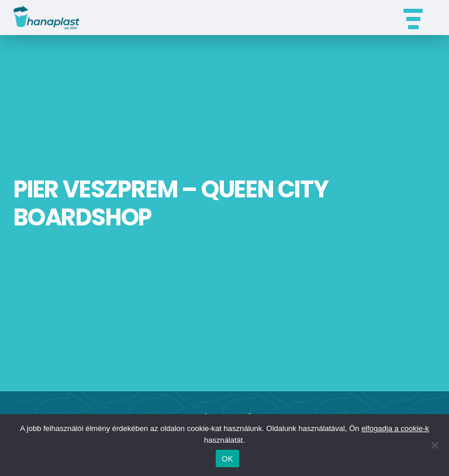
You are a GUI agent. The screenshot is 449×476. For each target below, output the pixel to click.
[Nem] (434, 445)
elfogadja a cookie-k (395, 428)
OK (227, 459)
